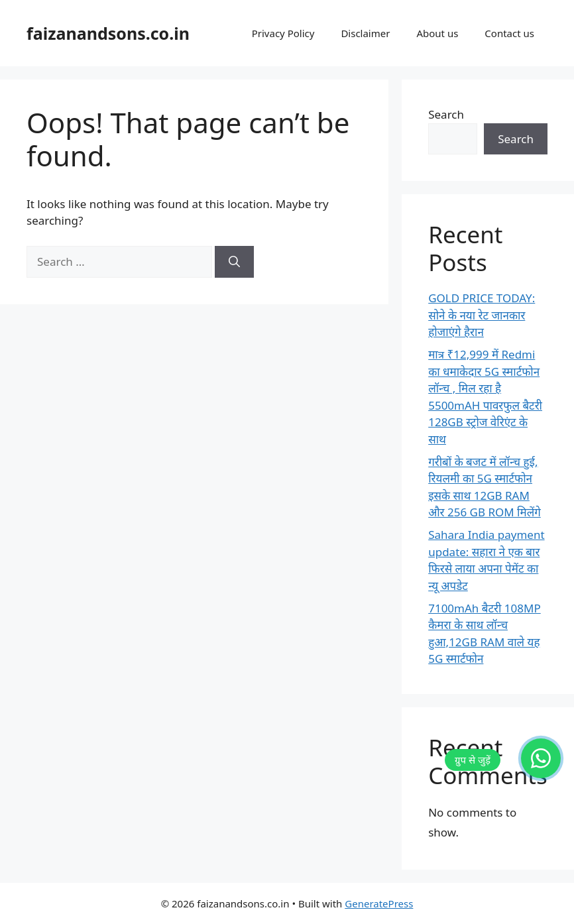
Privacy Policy (283, 33)
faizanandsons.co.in (108, 33)
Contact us (509, 33)
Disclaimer (365, 33)
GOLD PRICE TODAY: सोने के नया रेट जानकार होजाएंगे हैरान (482, 315)
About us (437, 33)
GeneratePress (379, 903)
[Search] (234, 262)
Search (446, 114)
